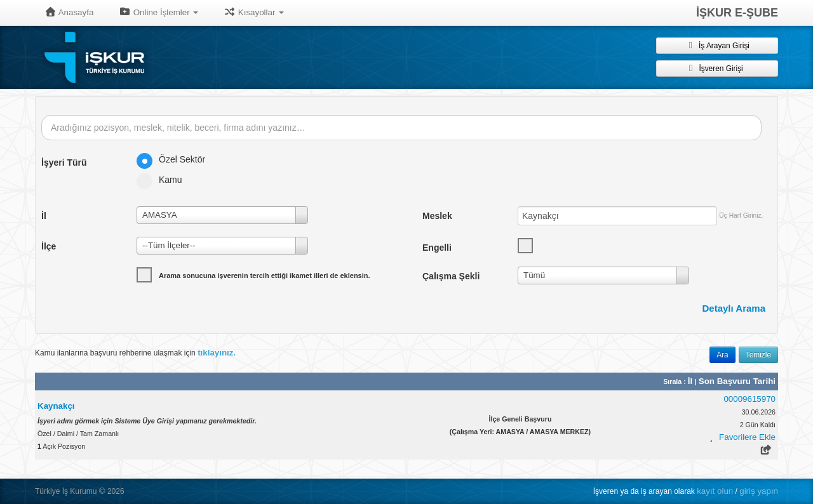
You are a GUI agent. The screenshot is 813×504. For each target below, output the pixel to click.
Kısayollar (254, 12)
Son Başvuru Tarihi (737, 381)
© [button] (102, 491)
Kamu (164, 180)
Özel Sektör (175, 159)
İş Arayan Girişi (717, 45)
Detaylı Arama (734, 308)
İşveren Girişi (717, 68)
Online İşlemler (158, 12)
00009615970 (749, 399)
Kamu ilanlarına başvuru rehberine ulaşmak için (135, 353)
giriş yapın (759, 491)
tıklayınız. (217, 353)
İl (691, 381)
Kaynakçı (56, 406)
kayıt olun (715, 491)
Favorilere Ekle (747, 437)
